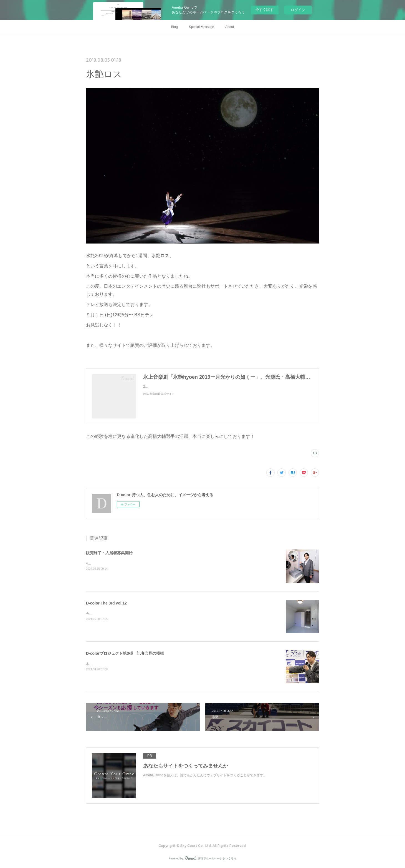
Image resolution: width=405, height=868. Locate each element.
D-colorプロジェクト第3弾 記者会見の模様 (125, 653)
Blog (174, 27)
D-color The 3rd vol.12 (106, 603)
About (230, 27)
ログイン (298, 10)
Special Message (202, 27)
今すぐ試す (264, 10)
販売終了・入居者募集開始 (109, 553)
